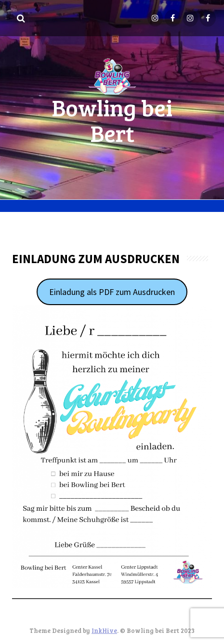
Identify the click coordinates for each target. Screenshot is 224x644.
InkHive (104, 630)
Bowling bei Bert (112, 120)
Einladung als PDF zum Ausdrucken (112, 292)
